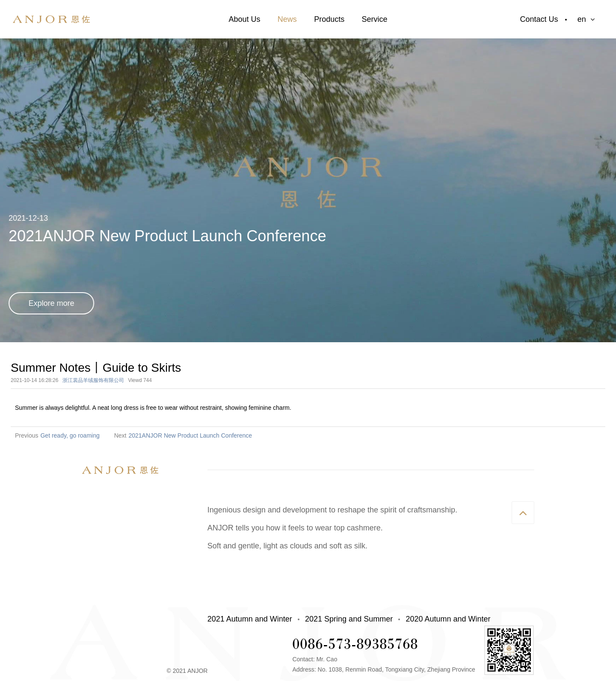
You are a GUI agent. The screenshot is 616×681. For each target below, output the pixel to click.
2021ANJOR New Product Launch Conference (190, 435)
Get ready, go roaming (70, 435)
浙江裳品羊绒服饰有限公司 (93, 380)
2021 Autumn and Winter (250, 619)
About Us (244, 19)
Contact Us (539, 19)
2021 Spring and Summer (349, 619)
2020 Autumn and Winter (448, 619)
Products (329, 19)
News (287, 19)
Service (375, 19)
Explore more (52, 303)
